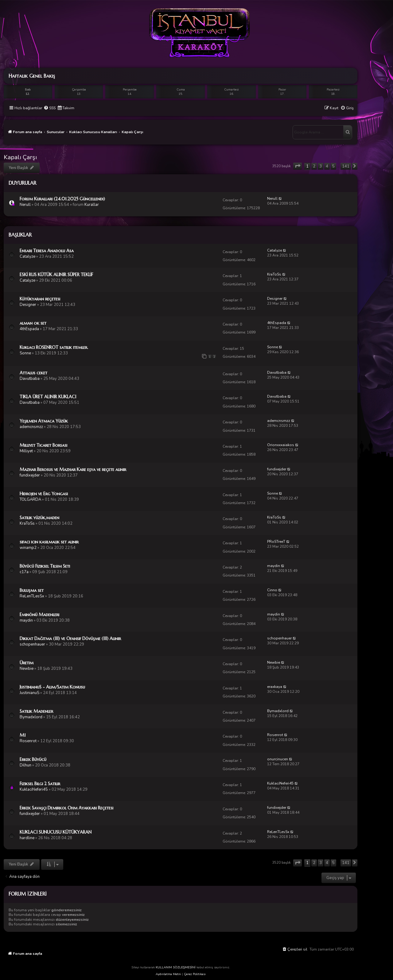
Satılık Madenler (36, 711)
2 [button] (314, 166)
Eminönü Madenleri (39, 615)
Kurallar (92, 205)
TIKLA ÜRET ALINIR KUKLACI (48, 397)
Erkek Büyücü (33, 759)
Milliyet (26, 451)
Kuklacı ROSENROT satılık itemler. (54, 347)
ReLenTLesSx (32, 596)
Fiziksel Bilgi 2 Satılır (40, 784)
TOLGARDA (30, 500)
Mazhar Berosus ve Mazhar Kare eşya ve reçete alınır (73, 469)
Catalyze (27, 257)
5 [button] (333, 166)
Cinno (272, 590)
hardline (27, 838)
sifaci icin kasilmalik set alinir (49, 542)
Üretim (27, 663)
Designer (28, 305)
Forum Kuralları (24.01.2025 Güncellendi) (62, 199)
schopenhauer (32, 644)
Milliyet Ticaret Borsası (43, 445)
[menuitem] (50, 108)
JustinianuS (29, 693)
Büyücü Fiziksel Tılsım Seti (45, 566)
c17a (24, 572)
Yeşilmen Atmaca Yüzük (44, 421)
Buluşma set (32, 590)
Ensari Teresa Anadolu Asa (47, 251)
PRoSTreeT (276, 542)
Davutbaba (30, 379)
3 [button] (321, 166)
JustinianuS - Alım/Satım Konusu (52, 687)
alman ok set (33, 323)
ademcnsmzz (31, 427)
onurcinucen (278, 759)
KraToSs (274, 274)
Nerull (25, 205)
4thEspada (29, 329)
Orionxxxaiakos (281, 445)
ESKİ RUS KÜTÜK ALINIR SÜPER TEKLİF (56, 275)
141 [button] (346, 166)
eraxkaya (275, 687)
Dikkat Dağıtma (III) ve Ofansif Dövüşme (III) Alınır (70, 639)
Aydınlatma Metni (168, 974)
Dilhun (25, 765)
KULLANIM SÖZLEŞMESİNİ (176, 967)
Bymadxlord (31, 717)
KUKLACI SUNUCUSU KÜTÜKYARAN (56, 832)
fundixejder (30, 475)
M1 (23, 735)
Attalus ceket (33, 373)
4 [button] (327, 166)
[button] (298, 166)
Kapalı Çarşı (20, 157)
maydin (274, 566)
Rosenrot (28, 741)
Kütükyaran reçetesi (40, 299)
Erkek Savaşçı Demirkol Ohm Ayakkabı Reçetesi (66, 808)
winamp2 (28, 548)
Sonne (25, 353)
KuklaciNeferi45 (34, 789)
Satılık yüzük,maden (39, 518)
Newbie (27, 669)
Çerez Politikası (195, 974)
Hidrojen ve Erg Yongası (44, 494)
